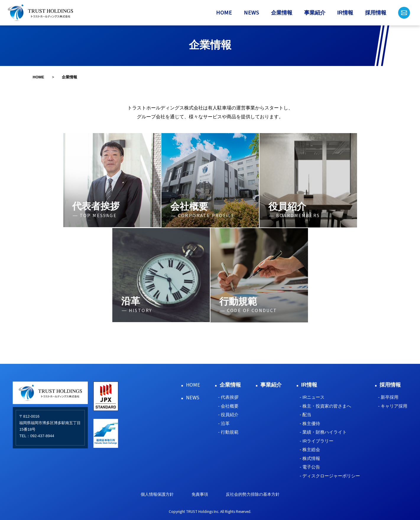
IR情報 (345, 13)
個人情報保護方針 (157, 494)
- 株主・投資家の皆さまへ (325, 406)
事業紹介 (315, 13)
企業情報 (282, 13)
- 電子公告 (310, 467)
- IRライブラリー (317, 441)
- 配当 (305, 415)
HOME (224, 13)
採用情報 (376, 13)
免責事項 (200, 494)
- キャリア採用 (393, 406)
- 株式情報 (310, 458)
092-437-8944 (42, 436)
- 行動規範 (228, 432)
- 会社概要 (228, 406)
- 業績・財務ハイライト (323, 432)
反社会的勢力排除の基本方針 (253, 494)
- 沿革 (224, 423)
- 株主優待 (310, 423)
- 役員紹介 (228, 415)
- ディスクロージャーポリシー (330, 476)
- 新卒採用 (388, 397)
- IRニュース (312, 397)
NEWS (252, 13)
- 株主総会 (310, 449)
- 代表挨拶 (228, 397)
